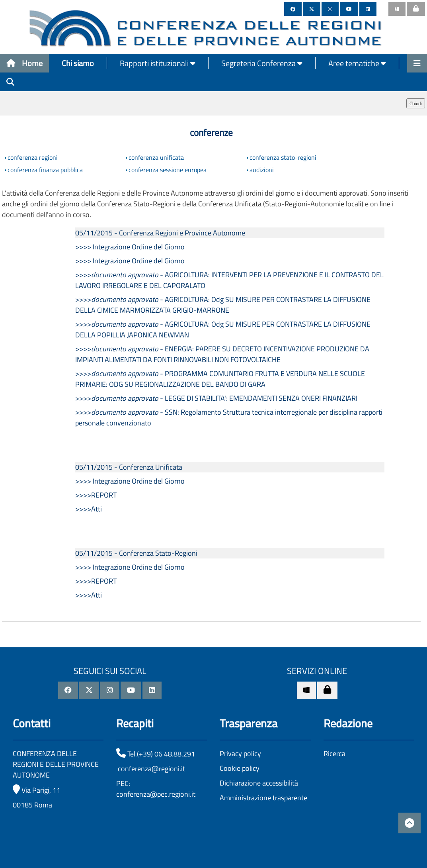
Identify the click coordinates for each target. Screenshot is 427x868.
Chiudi (416, 103)
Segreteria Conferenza (262, 63)
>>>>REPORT (96, 495)
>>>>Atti (89, 509)
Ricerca (334, 753)
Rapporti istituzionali (158, 63)
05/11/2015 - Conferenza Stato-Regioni (136, 553)
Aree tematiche (357, 63)
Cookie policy (240, 768)
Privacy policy (240, 753)
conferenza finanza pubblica (45, 170)
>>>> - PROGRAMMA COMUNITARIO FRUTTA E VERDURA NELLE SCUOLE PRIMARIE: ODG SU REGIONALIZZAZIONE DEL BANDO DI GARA (220, 379)
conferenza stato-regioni (283, 157)
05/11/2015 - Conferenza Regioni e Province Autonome (160, 233)
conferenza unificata (156, 157)
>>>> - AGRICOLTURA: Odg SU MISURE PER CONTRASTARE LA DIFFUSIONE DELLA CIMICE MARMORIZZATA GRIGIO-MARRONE (223, 305)
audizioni (262, 170)
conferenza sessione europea (168, 170)
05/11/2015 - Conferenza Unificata (129, 467)
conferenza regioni (33, 157)
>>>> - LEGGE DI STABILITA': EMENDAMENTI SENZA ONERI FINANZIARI (216, 398)
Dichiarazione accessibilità (259, 783)
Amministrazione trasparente (263, 798)
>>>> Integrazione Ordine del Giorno (130, 247)
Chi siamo (78, 63)
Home (24, 63)
